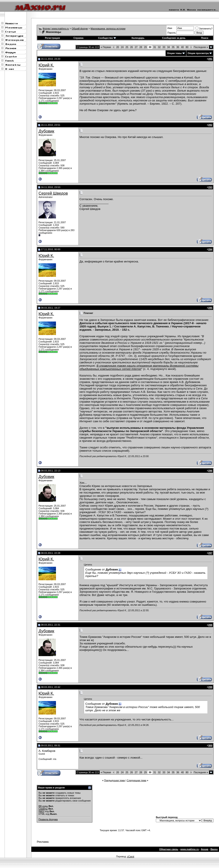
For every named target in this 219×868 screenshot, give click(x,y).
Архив (205, 849)
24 (122, 47)
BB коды (43, 806)
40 (182, 47)
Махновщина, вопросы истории (108, 29)
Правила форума (48, 819)
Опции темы (174, 53)
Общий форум (80, 29)
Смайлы (43, 809)
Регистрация (52, 38)
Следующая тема (136, 780)
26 (131, 47)
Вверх (214, 849)
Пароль (172, 33)
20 (118, 47)
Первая (106, 47)
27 (136, 47)
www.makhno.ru (190, 849)
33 (164, 47)
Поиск (205, 38)
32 (159, 47)
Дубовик (46, 131)
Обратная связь (169, 849)
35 (173, 47)
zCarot (131, 856)
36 (178, 47)
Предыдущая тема (114, 780)
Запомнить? (204, 29)
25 (127, 47)
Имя (170, 28)
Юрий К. (46, 65)
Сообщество (107, 38)
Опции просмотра (198, 53)
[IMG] (41, 811)
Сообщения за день (174, 38)
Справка (78, 38)
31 (155, 47)
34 (168, 47)
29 (145, 47)
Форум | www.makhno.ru (56, 29)
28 (141, 47)
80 (187, 47)
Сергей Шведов (53, 193)
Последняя (201, 47)
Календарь (138, 38)
